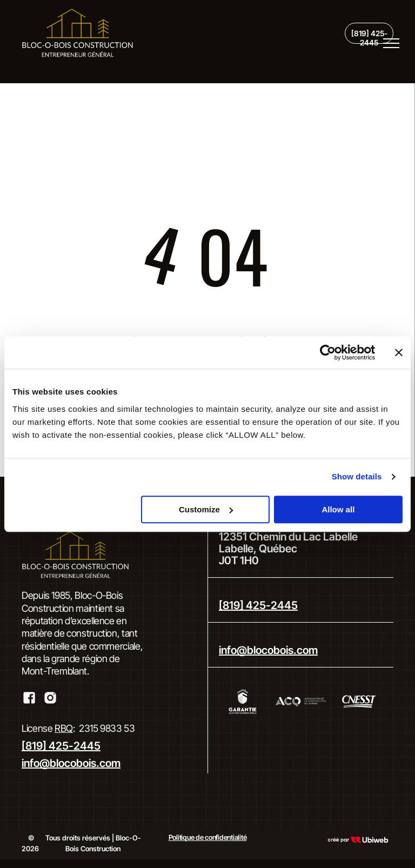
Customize (206, 509)
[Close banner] (399, 352)
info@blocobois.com (71, 763)
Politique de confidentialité (208, 837)
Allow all (338, 509)
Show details (357, 476)
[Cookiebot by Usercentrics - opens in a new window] (328, 352)
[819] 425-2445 (61, 746)
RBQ (64, 728)
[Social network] (29, 699)
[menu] (391, 43)
